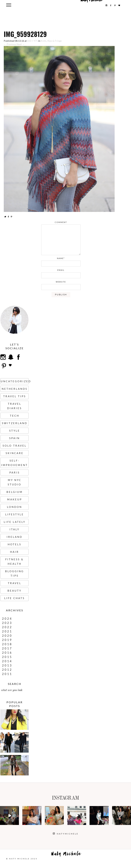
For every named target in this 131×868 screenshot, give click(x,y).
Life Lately (15, 522)
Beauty (14, 591)
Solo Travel (15, 446)
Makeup (15, 499)
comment (61, 222)
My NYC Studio (14, 482)
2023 (7, 623)
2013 (7, 665)
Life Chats (14, 598)
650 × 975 (32, 41)
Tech (15, 416)
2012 (7, 670)
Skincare (15, 453)
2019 (7, 640)
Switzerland (15, 423)
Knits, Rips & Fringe (51, 41)
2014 (7, 661)
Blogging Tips (14, 573)
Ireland (14, 537)
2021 (7, 631)
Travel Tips (15, 396)
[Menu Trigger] (9, 5)
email (61, 270)
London (14, 507)
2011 (7, 674)
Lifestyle (15, 514)
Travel (15, 583)
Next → (21, 44)
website (61, 282)
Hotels (14, 544)
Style (15, 431)
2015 (7, 657)
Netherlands (15, 389)
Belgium (15, 492)
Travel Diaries (14, 406)
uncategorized (15, 381)
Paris (15, 472)
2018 (7, 644)
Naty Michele (66, 855)
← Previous (10, 44)
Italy (14, 529)
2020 (7, 636)
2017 (7, 648)
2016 (7, 653)
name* (61, 258)
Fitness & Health (14, 561)
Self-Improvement (14, 463)
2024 (7, 619)
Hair (14, 552)
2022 (7, 627)
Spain (14, 438)
